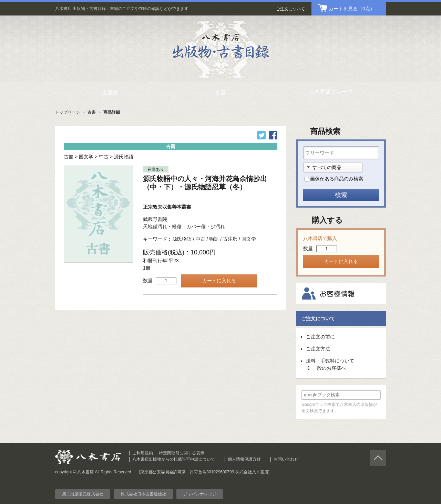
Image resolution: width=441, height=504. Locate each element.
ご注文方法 (318, 349)
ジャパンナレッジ (200, 494)
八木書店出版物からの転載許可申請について (174, 459)
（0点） (352, 9)
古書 (92, 112)
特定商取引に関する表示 (182, 453)
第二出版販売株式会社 (83, 494)
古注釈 (230, 239)
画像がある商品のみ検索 (337, 179)
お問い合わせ (286, 459)
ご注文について (290, 9)
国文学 (86, 157)
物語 (214, 239)
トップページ (68, 112)
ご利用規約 (143, 453)
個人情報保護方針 (244, 459)
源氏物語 (124, 157)
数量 (148, 281)
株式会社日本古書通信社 (143, 494)
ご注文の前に (320, 337)
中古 (104, 157)
